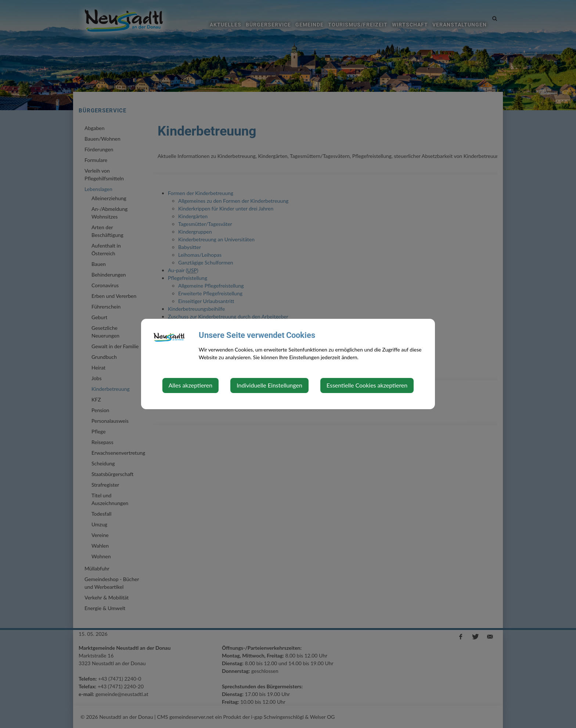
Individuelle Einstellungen (269, 385)
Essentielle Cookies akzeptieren (367, 385)
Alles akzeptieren (190, 385)
